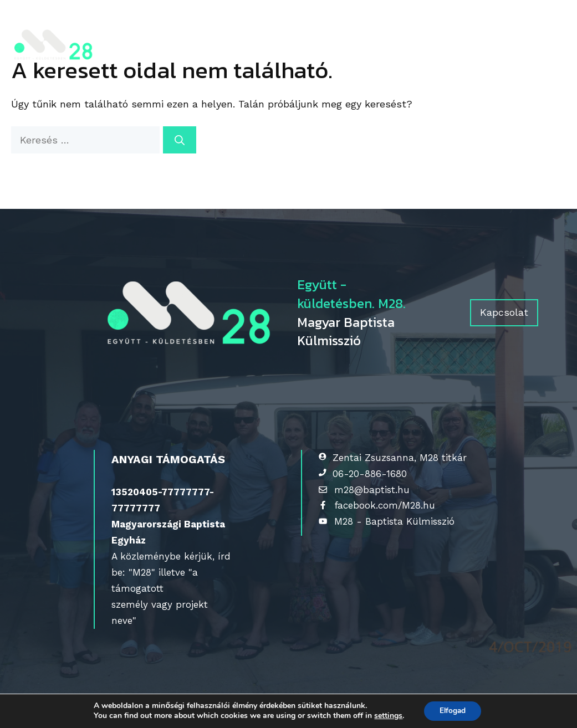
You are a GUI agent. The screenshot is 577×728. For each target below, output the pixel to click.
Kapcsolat (162, 45)
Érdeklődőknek (393, 26)
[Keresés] (180, 140)
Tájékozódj (495, 26)
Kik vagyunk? (180, 26)
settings (387, 716)
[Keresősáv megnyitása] (140, 65)
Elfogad (453, 711)
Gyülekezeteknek (279, 26)
